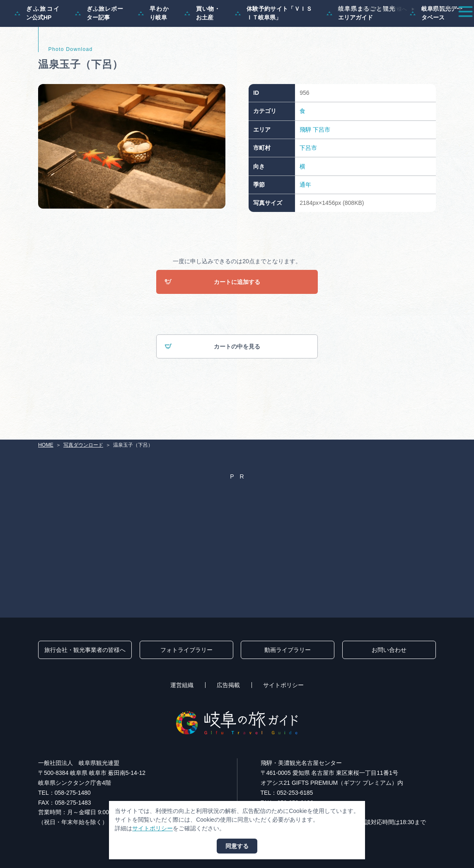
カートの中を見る (213, 382)
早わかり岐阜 (154, 48)
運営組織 (182, 685)
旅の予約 (412, 26)
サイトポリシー (283, 685)
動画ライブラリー (288, 650)
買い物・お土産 (202, 48)
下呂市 (322, 164)
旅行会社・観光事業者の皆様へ (372, 9)
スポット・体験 (301, 26)
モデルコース (253, 26)
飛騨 (305, 164)
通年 (305, 219)
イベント (345, 26)
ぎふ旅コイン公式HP (37, 48)
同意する (237, 846)
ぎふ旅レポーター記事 (99, 48)
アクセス (449, 26)
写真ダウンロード (83, 445)
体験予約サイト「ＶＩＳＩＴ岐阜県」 (273, 48)
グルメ (379, 26)
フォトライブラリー (186, 650)
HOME (46, 445)
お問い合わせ (389, 650)
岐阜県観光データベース (436, 48)
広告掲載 (228, 685)
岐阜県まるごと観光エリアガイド (361, 48)
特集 (216, 26)
